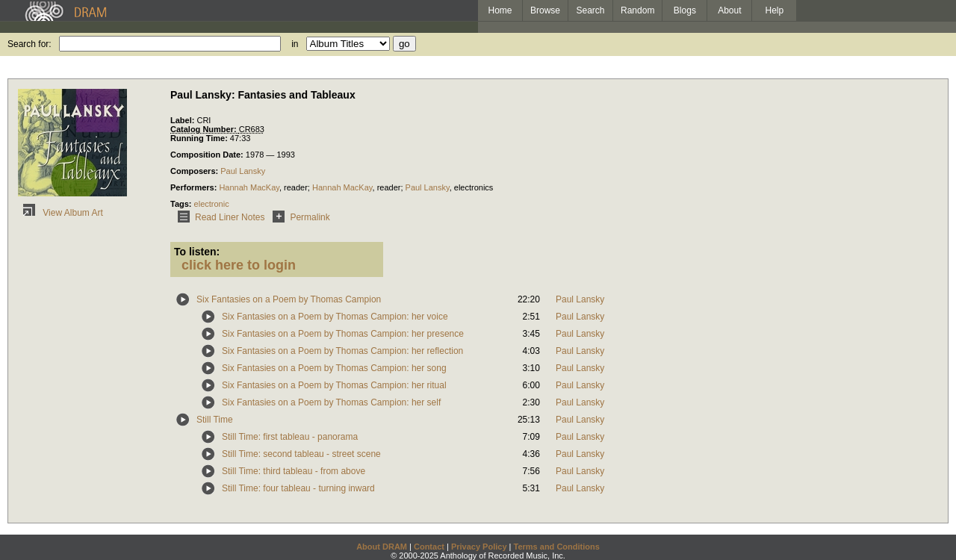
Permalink (298, 217)
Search (591, 10)
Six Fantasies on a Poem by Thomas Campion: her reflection (342, 351)
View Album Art (60, 213)
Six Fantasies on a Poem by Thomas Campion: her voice (335, 317)
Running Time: (200, 138)
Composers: (195, 171)
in (295, 44)
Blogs (685, 10)
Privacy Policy (479, 547)
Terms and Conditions (557, 547)
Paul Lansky (243, 171)
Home (500, 10)
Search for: (30, 44)
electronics (474, 187)
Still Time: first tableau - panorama (290, 437)
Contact (429, 547)
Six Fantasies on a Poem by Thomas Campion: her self (331, 402)
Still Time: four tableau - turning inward (298, 488)
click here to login (239, 265)
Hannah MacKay (249, 187)
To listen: (197, 252)
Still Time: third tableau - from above (294, 471)
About (729, 10)
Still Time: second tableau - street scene (301, 454)
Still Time (215, 420)
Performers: (195, 187)
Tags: (182, 204)
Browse (545, 10)
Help (775, 10)
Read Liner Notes (218, 217)
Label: (183, 120)
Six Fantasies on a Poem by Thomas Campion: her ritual (334, 385)
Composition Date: (208, 155)
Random (637, 10)
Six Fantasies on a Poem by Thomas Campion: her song (334, 368)
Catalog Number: (205, 129)
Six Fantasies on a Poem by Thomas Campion (289, 299)
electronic (212, 204)
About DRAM (382, 547)
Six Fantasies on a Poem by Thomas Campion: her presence (343, 334)
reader (389, 187)
